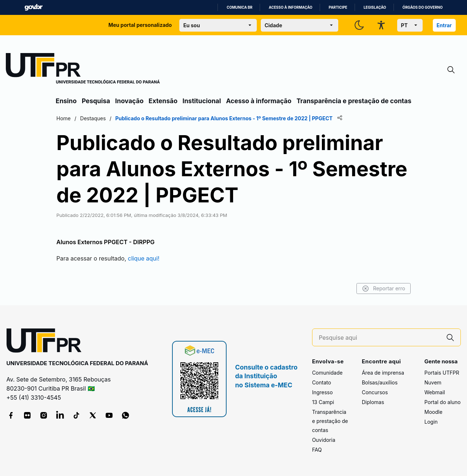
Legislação (375, 7)
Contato (322, 382)
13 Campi (323, 402)
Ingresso (322, 392)
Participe (338, 7)
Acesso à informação (291, 7)
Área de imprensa (383, 373)
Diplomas (373, 402)
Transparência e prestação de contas (354, 101)
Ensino (66, 101)
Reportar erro (384, 289)
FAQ (317, 450)
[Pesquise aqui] (379, 338)
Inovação (129, 101)
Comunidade (327, 373)
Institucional (202, 101)
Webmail (435, 392)
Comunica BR (240, 7)
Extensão (163, 101)
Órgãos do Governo (423, 7)
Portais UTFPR (442, 373)
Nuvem (433, 382)
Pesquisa (96, 101)
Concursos (375, 392)
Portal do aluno (443, 402)
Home (63, 118)
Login (431, 422)
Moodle (434, 412)
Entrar (444, 25)
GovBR (33, 7)
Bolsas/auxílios (380, 382)
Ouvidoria (324, 440)
